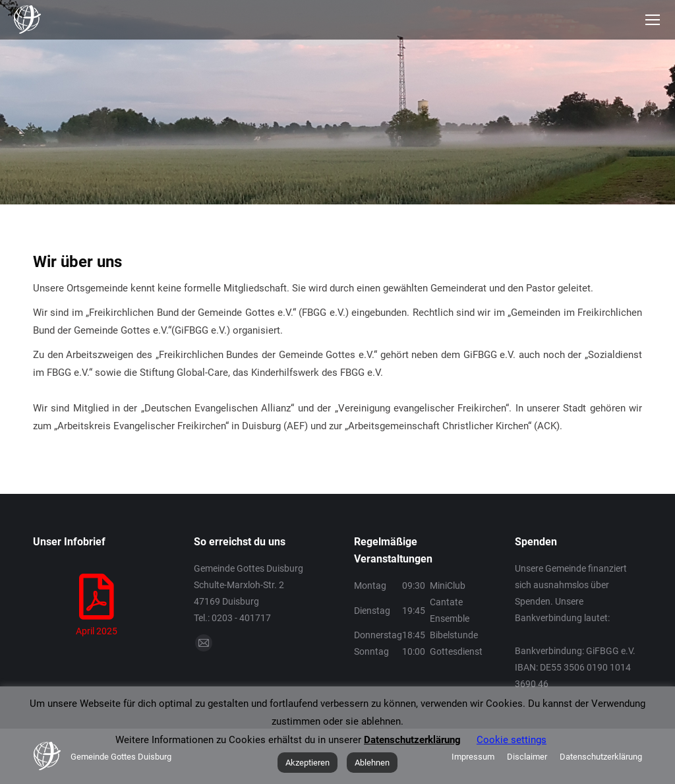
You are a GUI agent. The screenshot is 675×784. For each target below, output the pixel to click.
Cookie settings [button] (512, 740)
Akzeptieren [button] (308, 763)
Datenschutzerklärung (412, 740)
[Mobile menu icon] (653, 20)
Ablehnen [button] (372, 763)
